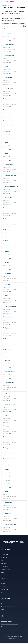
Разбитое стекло (9, 383)
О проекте (4, 587)
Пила (6, 340)
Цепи (6, 492)
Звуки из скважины (10, 176)
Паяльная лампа (9, 318)
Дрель (7, 143)
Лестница (8, 231)
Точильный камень (10, 460)
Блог (2, 593)
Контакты (4, 584)
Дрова (7, 154)
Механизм (8, 274)
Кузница (7, 220)
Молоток (7, 285)
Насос (6, 296)
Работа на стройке (10, 372)
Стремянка (8, 438)
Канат (6, 209)
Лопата (7, 252)
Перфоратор (8, 329)
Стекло (7, 427)
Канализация (8, 198)
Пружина (7, 361)
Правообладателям (6, 622)
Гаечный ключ (9, 100)
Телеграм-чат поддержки (8, 605)
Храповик (8, 481)
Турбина (7, 470)
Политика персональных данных (10, 628)
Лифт (6, 242)
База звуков (4, 567)
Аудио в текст (5, 558)
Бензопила (8, 34)
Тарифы (3, 573)
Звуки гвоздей (9, 165)
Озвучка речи (5, 555)
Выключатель (9, 89)
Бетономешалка (9, 45)
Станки (7, 416)
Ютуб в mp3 (4, 564)
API (2, 561)
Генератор (8, 133)
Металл (7, 263)
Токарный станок (10, 449)
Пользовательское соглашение (9, 625)
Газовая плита (9, 111)
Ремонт (7, 394)
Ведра (6, 67)
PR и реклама (5, 590)
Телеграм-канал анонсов (8, 608)
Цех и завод (8, 514)
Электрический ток (10, 525)
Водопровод (8, 78)
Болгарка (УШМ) (9, 56)
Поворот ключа (9, 351)
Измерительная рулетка (12, 187)
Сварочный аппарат (10, 405)
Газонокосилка (9, 122)
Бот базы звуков (6, 570)
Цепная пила (8, 503)
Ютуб (3, 611)
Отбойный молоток (10, 307)
